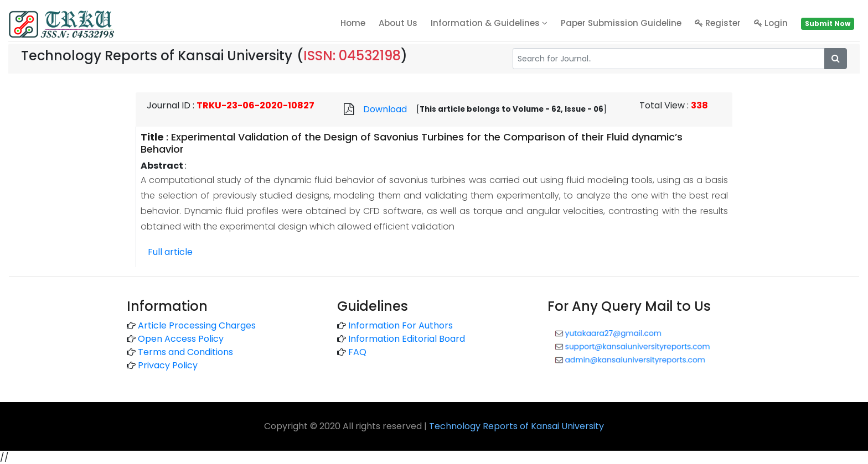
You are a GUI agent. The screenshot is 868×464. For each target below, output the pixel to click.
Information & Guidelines (489, 23)
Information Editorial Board (407, 339)
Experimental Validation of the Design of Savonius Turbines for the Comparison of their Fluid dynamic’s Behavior (412, 143)
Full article (170, 252)
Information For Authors (401, 325)
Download (385, 109)
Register (718, 23)
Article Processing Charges (197, 325)
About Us (398, 23)
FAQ (357, 352)
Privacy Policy (168, 365)
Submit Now (828, 24)
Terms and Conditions (185, 352)
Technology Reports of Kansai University (516, 426)
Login (771, 23)
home (353, 23)
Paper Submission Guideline (621, 23)
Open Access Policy (181, 339)
